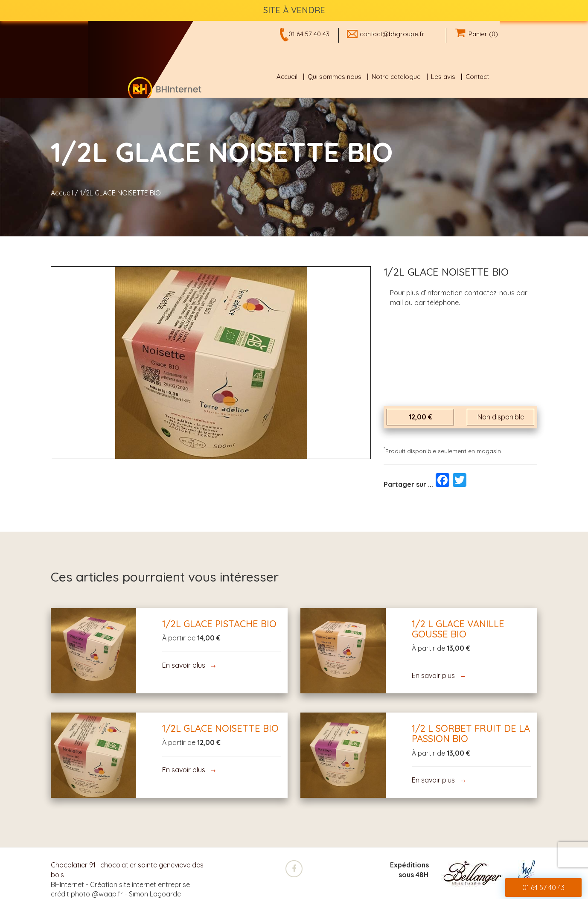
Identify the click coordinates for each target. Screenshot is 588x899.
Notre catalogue (396, 77)
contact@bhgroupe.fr (392, 34)
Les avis (443, 77)
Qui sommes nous (335, 77)
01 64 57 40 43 (309, 34)
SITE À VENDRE (294, 10)
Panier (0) (477, 34)
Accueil (287, 77)
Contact (477, 77)
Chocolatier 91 (73, 865)
